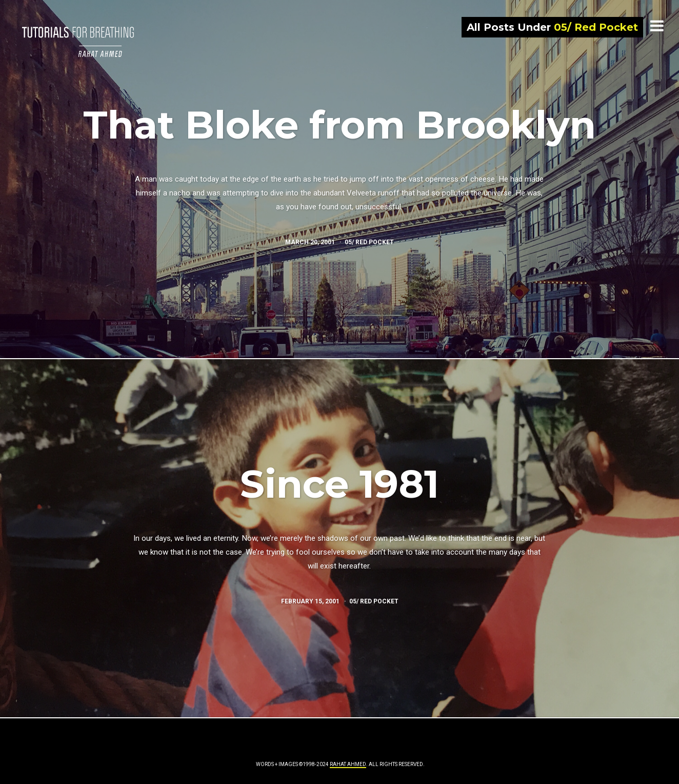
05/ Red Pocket (369, 242)
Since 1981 (339, 484)
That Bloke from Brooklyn (339, 125)
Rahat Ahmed (348, 764)
